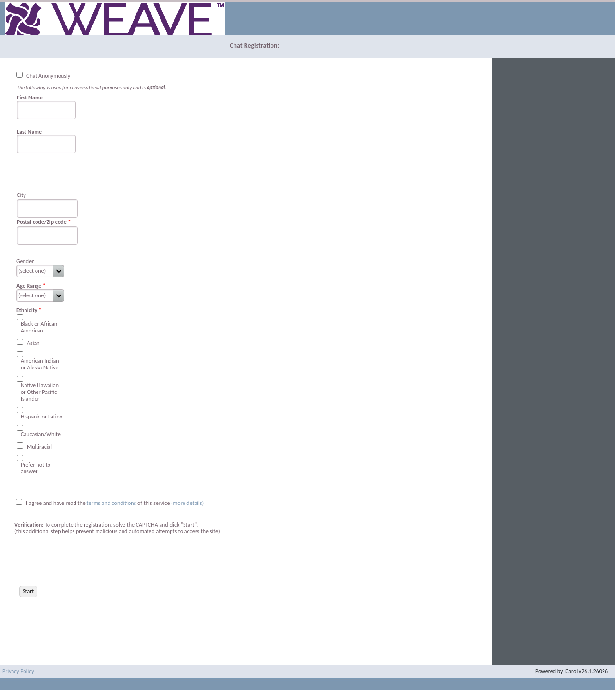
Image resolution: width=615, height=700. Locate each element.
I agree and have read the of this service (98, 503)
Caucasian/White (41, 434)
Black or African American (39, 327)
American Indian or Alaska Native (40, 364)
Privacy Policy (18, 671)
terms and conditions (112, 503)
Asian (33, 343)
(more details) (187, 503)
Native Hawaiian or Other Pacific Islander (40, 392)
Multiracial (39, 447)
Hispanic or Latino (42, 417)
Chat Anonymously (48, 76)
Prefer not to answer (36, 468)
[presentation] (87, 560)
